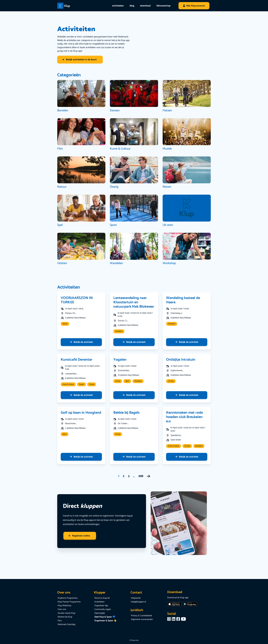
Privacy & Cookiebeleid (141, 616)
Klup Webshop (64, 606)
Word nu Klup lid (102, 598)
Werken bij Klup (65, 617)
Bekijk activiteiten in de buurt (79, 60)
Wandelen (119, 331)
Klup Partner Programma (69, 602)
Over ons (62, 609)
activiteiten (118, 6)
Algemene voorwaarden (142, 619)
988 (141, 476)
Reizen (65, 324)
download (145, 6)
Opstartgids (100, 613)
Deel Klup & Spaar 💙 (105, 617)
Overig (92, 384)
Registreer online (79, 536)
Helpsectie (136, 598)
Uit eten (171, 381)
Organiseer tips (101, 606)
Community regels (103, 609)
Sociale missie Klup (66, 613)
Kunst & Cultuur (68, 384)
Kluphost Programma (68, 598)
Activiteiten (99, 602)
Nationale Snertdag (66, 624)
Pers (60, 621)
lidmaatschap (163, 6)
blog (132, 6)
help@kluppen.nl (138, 602)
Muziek (81, 384)
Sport (127, 381)
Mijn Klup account (196, 6)
